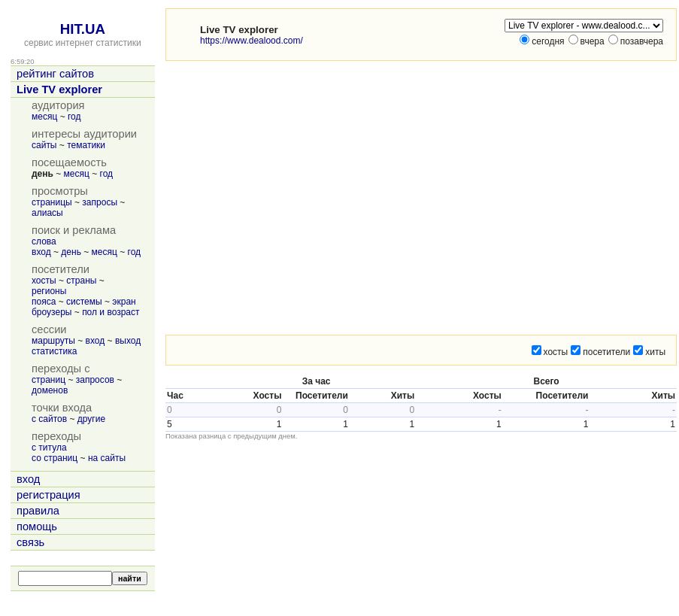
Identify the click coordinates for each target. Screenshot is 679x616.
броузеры (52, 312)
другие (91, 419)
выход (128, 341)
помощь (37, 526)
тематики (86, 145)
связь (30, 542)
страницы (52, 202)
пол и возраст (111, 312)
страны (81, 281)
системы (84, 302)
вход (41, 252)
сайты (44, 145)
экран (124, 302)
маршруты (53, 341)
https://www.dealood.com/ (252, 41)
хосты (44, 281)
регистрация (48, 495)
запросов (95, 380)
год (74, 117)
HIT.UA (83, 29)
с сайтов (49, 419)
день (71, 252)
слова (44, 241)
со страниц (55, 458)
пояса (44, 302)
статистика (54, 351)
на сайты (107, 458)
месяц (44, 117)
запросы (100, 202)
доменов (50, 390)
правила (38, 511)
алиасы (47, 213)
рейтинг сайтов (55, 74)
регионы (49, 291)
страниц (48, 380)
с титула (49, 448)
